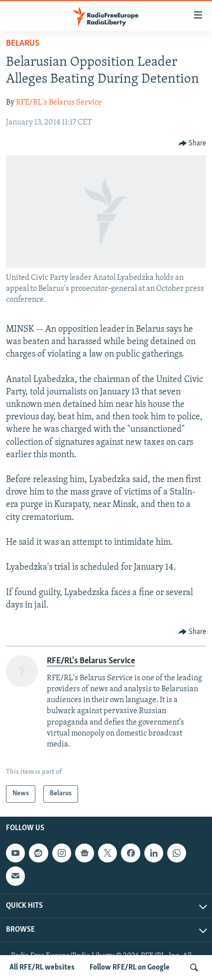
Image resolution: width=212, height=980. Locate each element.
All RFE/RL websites (42, 968)
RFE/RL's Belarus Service (59, 103)
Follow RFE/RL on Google (130, 968)
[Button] (193, 143)
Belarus (23, 44)
